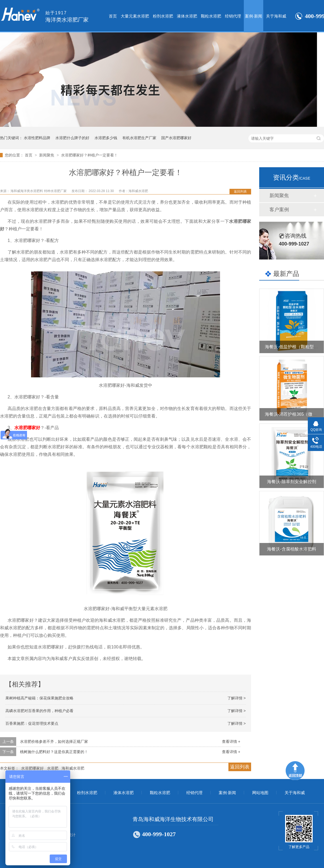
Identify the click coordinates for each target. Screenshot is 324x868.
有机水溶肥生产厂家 (139, 138)
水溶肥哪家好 (27, 428)
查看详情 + (231, 741)
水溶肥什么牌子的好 (72, 138)
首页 (113, 16)
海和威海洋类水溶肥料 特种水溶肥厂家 (39, 191)
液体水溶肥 (187, 16)
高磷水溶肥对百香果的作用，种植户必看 (39, 711)
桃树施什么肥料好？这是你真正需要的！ (54, 752)
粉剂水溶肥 (163, 16)
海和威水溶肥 (73, 768)
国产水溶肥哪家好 (176, 138)
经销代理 (233, 16)
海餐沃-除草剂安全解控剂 (291, 482)
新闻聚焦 (47, 155)
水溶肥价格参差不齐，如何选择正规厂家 (54, 741)
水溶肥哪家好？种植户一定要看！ (89, 155)
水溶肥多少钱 (106, 138)
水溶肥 (53, 768)
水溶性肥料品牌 (37, 138)
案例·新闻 (254, 16)
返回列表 (240, 192)
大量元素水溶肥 (135, 16)
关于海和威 (276, 16)
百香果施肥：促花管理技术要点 (32, 723)
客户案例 (279, 210)
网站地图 (260, 793)
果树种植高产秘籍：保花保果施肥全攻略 (39, 698)
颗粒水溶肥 (211, 16)
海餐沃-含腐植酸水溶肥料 (291, 549)
